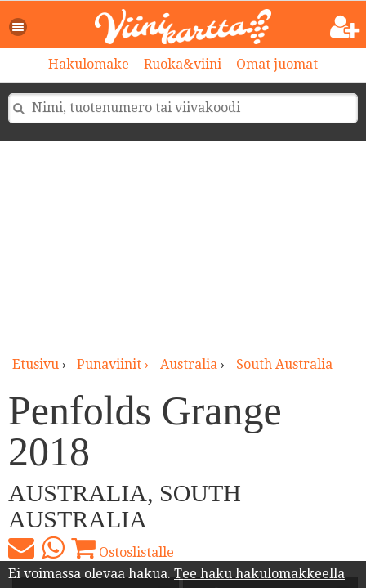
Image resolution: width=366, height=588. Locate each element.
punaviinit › (114, 364)
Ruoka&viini (183, 64)
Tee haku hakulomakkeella (259, 574)
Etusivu (36, 364)
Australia (189, 364)
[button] (19, 27)
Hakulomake (89, 64)
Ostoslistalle (123, 548)
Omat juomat (277, 64)
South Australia (284, 364)
